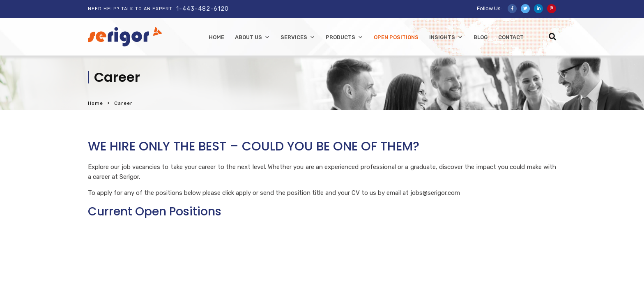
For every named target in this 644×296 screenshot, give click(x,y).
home (216, 37)
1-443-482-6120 (202, 9)
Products (344, 37)
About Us (252, 37)
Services (298, 37)
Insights (446, 37)
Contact (511, 37)
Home (95, 103)
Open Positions (396, 37)
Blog (481, 37)
